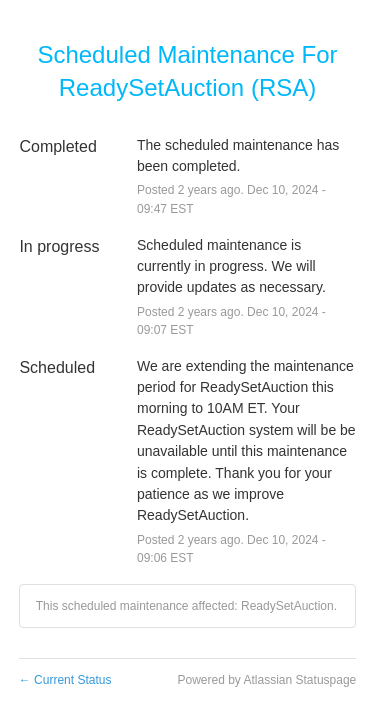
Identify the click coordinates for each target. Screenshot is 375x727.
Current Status (65, 680)
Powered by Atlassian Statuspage (266, 680)
